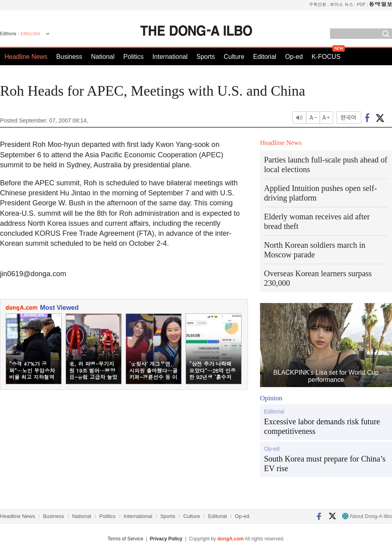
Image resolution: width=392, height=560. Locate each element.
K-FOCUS (326, 57)
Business (69, 57)
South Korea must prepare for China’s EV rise (325, 464)
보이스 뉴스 (342, 4)
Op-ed (294, 57)
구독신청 (318, 4)
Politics (133, 57)
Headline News (26, 57)
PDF (361, 4)
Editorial (265, 57)
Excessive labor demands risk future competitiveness (322, 426)
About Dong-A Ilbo (367, 516)
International (170, 57)
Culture (234, 57)
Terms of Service (125, 539)
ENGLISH (30, 34)
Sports (206, 57)
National (103, 57)
